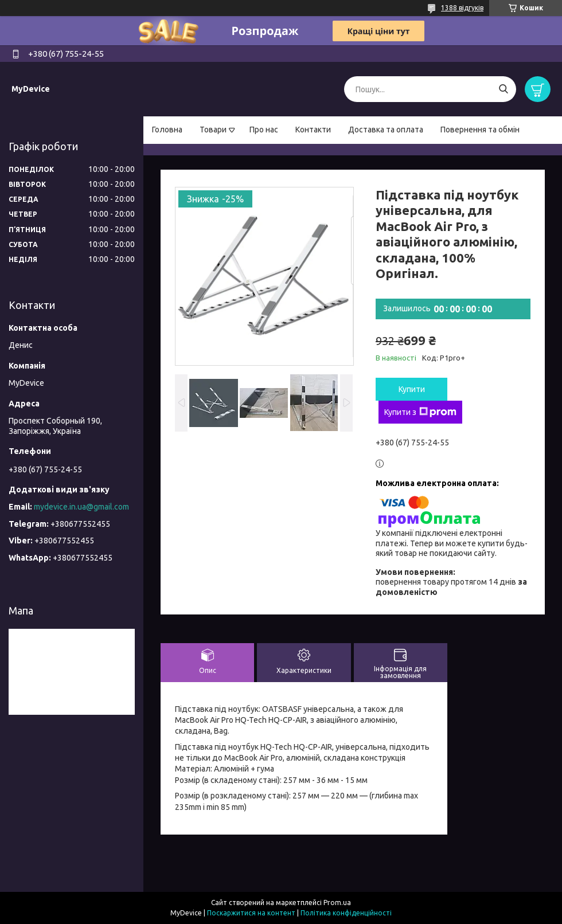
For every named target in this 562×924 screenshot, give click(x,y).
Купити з (420, 412)
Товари (213, 130)
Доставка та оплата (386, 130)
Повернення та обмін (480, 130)
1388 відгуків (462, 8)
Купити (412, 389)
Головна (167, 130)
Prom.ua (337, 903)
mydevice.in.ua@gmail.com (81, 507)
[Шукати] (503, 89)
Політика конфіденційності (346, 913)
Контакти (313, 130)
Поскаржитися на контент (251, 913)
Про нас (264, 130)
